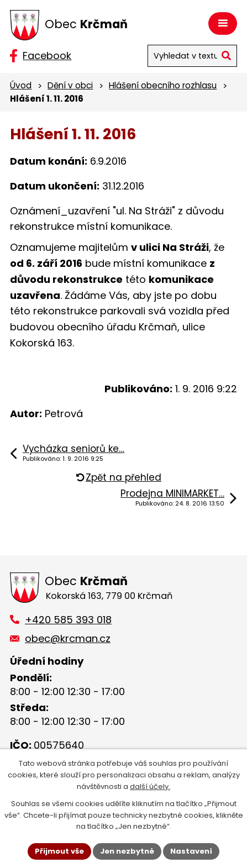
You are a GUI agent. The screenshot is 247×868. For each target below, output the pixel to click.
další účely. (150, 787)
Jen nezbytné (127, 851)
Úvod (21, 85)
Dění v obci (70, 85)
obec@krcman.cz (68, 638)
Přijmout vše (59, 851)
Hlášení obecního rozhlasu (163, 85)
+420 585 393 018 (68, 620)
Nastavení (191, 851)
